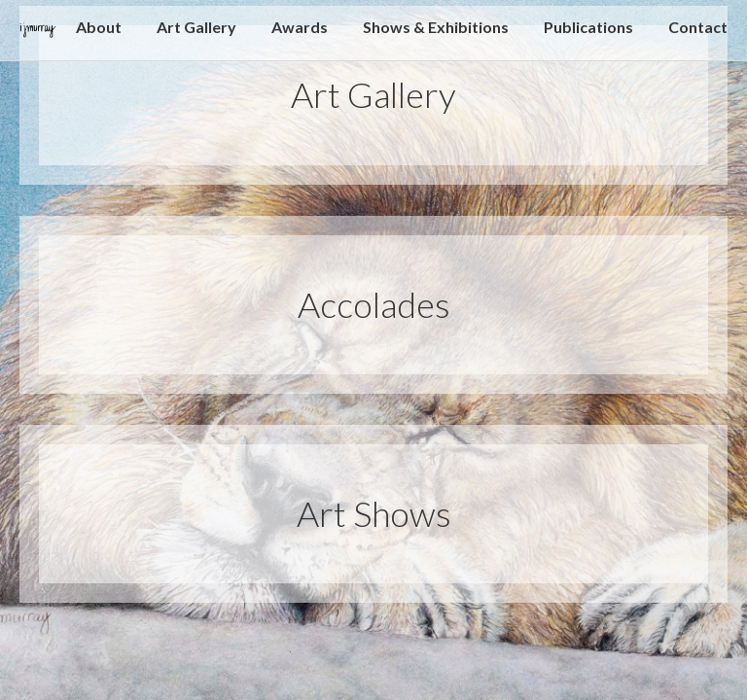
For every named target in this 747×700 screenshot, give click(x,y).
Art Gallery (196, 28)
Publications (588, 28)
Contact (698, 28)
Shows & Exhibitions (436, 28)
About (99, 28)
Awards (300, 28)
